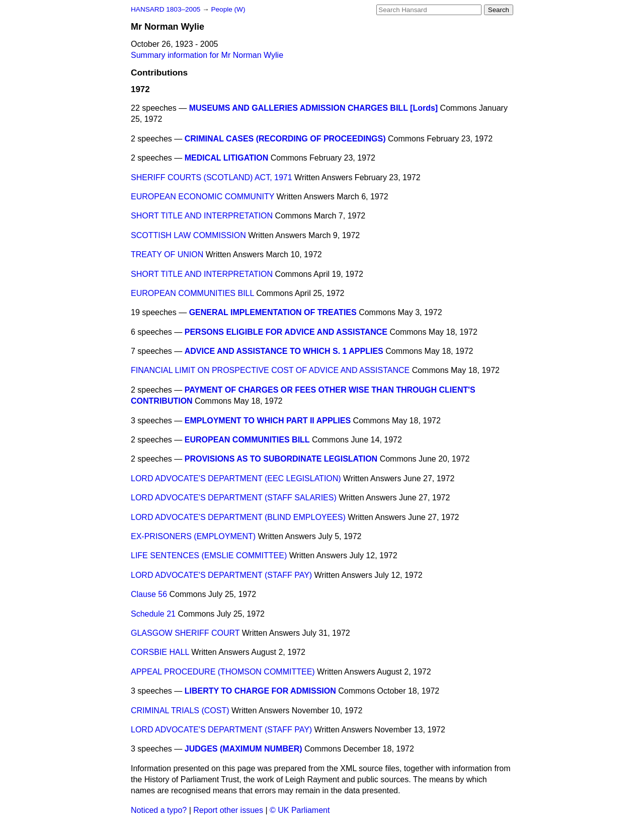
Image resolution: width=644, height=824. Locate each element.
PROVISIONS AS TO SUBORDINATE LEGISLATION (281, 459)
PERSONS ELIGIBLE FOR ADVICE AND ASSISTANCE (286, 332)
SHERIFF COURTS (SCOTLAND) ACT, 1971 (212, 177)
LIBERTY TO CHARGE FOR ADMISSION (260, 691)
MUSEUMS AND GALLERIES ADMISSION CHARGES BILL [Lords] (314, 108)
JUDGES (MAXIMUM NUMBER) (244, 749)
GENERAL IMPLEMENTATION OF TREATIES (273, 312)
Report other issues (228, 810)
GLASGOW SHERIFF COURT (185, 633)
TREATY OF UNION (167, 254)
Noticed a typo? (159, 810)
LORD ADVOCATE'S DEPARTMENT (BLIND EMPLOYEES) (238, 517)
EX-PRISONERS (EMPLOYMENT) (193, 536)
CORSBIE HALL (160, 652)
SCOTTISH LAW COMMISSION (188, 235)
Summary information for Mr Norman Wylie (207, 55)
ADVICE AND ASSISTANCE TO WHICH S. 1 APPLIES (284, 351)
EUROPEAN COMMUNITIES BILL (192, 293)
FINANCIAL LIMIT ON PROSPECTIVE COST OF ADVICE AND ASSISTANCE (270, 370)
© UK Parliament (300, 810)
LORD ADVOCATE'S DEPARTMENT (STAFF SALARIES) (234, 498)
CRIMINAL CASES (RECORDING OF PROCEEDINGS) (285, 139)
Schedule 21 (153, 614)
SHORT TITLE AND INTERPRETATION (202, 216)
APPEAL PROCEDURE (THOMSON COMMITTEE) (223, 672)
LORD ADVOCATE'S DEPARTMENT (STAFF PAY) (221, 575)
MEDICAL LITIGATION (227, 158)
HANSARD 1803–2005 (166, 9)
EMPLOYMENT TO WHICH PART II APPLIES (268, 421)
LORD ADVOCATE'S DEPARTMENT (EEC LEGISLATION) (236, 478)
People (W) (228, 9)
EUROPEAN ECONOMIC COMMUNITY (203, 197)
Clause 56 (149, 594)
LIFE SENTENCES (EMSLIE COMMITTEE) (209, 555)
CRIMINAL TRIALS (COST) (180, 710)
